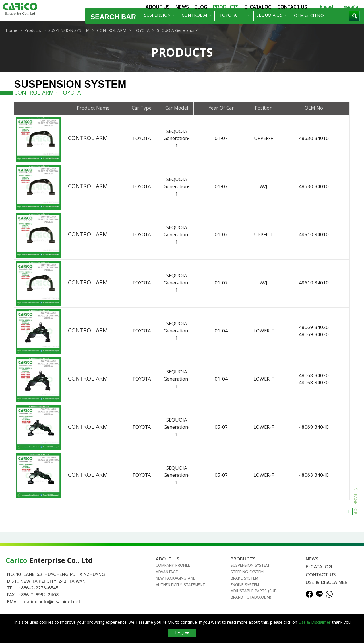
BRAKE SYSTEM (244, 592)
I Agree (182, 633)
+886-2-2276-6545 (39, 602)
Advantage (167, 586)
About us (158, 7)
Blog (201, 7)
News (182, 7)
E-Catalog (258, 7)
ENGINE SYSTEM (245, 599)
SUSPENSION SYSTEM (250, 579)
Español (351, 6)
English (327, 6)
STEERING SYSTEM (247, 586)
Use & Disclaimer (327, 596)
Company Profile (173, 579)
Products (226, 7)
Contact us (292, 7)
